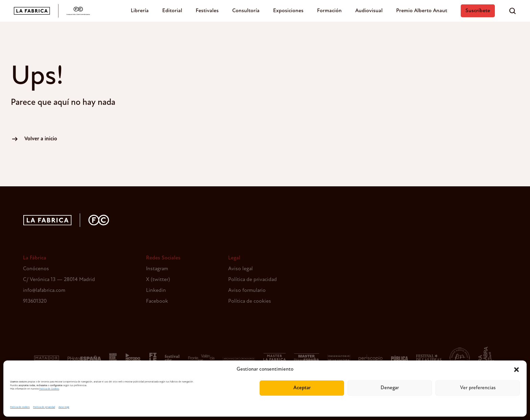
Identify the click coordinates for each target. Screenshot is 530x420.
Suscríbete (478, 11)
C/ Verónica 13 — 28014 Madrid (59, 280)
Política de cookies (20, 407)
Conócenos (36, 269)
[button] (516, 370)
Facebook (157, 301)
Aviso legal (64, 407)
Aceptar (302, 388)
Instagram (157, 269)
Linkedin (156, 290)
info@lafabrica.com (44, 290)
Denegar (390, 388)
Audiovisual (369, 11)
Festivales (207, 11)
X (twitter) (158, 280)
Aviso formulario (247, 290)
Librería (140, 11)
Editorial (172, 11)
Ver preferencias (478, 388)
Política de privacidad (44, 407)
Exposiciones (288, 11)
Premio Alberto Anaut (422, 11)
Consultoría (246, 11)
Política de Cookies (49, 389)
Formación (329, 11)
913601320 (35, 301)
